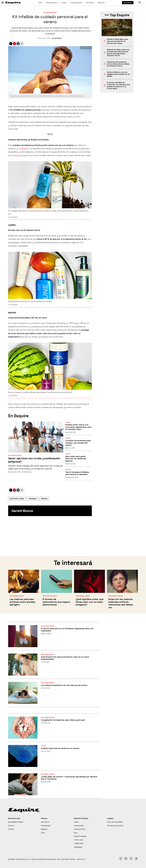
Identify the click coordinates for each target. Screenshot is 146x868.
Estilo (40, 3)
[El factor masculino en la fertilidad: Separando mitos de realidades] (23, 636)
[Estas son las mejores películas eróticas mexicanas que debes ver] (122, 581)
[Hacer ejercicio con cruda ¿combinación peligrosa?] (36, 437)
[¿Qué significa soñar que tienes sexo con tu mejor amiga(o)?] (89, 581)
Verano (44, 498)
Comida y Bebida (76, 3)
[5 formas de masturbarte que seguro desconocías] (57, 581)
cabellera (24, 149)
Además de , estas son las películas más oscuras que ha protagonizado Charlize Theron (118, 53)
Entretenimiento (52, 3)
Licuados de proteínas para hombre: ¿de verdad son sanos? (78, 443)
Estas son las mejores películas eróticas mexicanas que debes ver (121, 603)
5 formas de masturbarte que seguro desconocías (56, 602)
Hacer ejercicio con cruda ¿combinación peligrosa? (34, 460)
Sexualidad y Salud (50, 12)
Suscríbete (128, 3)
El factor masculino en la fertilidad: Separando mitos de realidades (67, 630)
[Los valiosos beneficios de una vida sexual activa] (23, 693)
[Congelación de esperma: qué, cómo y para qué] (23, 728)
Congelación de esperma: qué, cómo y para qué (63, 720)
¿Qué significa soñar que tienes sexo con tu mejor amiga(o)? (89, 602)
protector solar (17, 498)
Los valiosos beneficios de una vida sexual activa (64, 685)
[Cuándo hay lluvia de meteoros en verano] (23, 756)
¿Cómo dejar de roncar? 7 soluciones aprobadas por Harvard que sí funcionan (69, 778)
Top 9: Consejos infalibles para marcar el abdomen (77, 473)
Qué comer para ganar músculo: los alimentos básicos (76, 459)
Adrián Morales (27, 472)
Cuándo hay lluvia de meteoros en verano (60, 748)
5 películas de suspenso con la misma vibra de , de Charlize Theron (118, 64)
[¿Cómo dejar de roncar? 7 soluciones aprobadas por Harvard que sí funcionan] (23, 784)
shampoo (33, 498)
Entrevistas (90, 3)
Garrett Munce (57, 38)
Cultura (44, 746)
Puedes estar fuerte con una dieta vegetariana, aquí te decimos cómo (78, 427)
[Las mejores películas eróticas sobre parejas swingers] (24, 581)
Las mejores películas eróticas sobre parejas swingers (22, 602)
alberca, (17, 155)
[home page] (13, 3)
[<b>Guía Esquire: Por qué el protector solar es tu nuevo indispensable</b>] (23, 665)
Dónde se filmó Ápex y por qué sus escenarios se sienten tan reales (118, 41)
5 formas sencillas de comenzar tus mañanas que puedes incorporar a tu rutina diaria (118, 86)
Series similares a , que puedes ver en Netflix (118, 74)
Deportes (101, 3)
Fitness (64, 3)
